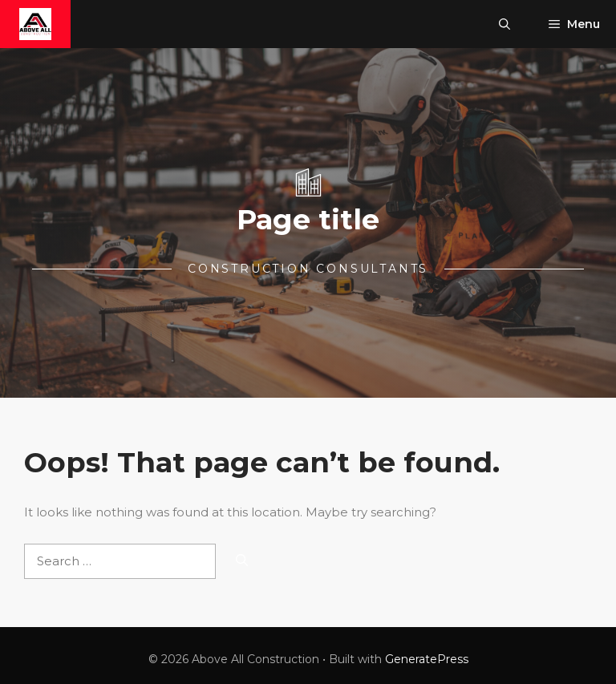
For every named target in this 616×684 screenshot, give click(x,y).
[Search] (242, 562)
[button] (505, 24)
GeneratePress (427, 659)
